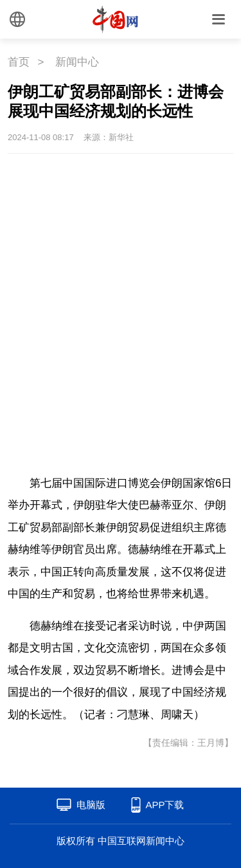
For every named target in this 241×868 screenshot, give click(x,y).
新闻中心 (77, 62)
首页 (19, 62)
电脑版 (91, 805)
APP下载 (165, 805)
